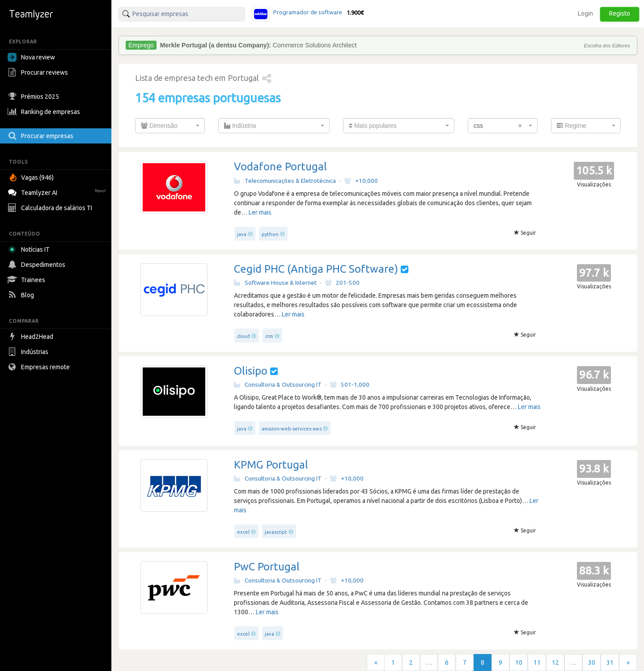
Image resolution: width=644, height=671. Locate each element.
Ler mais (260, 212)
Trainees (28, 280)
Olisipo (251, 371)
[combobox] (170, 126)
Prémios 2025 (34, 97)
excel (243, 532)
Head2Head (32, 337)
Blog (22, 295)
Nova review (31, 57)
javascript (276, 532)
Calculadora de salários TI (51, 208)
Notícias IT (30, 249)
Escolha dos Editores (607, 46)
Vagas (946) (32, 177)
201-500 (342, 283)
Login (585, 13)
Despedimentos (38, 265)
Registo (620, 13)
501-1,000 (350, 384)
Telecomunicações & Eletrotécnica (285, 181)
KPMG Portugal (271, 465)
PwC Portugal (267, 567)
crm (269, 336)
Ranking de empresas (45, 112)
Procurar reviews (39, 72)
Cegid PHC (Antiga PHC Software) (316, 269)
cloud (244, 336)
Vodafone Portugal (280, 167)
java (242, 234)
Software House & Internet (275, 283)
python (270, 234)
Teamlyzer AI (58, 192)
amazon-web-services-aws (292, 429)
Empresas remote (40, 367)
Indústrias (29, 352)
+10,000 (361, 181)
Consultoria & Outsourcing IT (278, 384)
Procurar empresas (42, 136)
